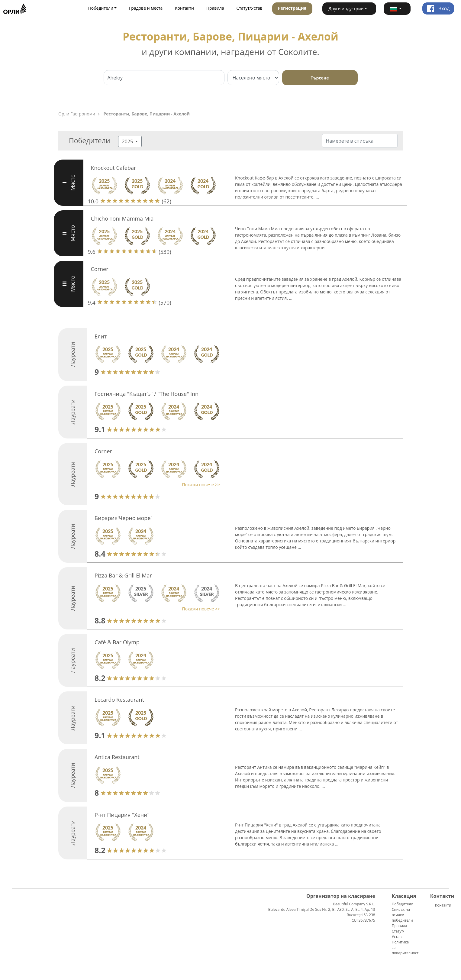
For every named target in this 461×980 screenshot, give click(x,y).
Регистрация (292, 8)
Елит (101, 336)
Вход (438, 8)
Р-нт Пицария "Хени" (122, 815)
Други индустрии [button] (346, 9)
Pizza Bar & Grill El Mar (123, 575)
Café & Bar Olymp (117, 642)
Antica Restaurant (117, 757)
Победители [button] (101, 8)
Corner (100, 269)
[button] (397, 9)
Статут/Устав (250, 8)
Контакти (184, 8)
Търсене (320, 78)
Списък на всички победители (402, 915)
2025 (128, 141)
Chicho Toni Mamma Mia (122, 218)
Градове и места (146, 8)
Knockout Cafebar (114, 168)
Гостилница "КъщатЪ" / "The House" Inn (147, 394)
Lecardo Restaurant (119, 700)
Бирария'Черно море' (123, 518)
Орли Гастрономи (77, 114)
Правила (215, 8)
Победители (403, 904)
